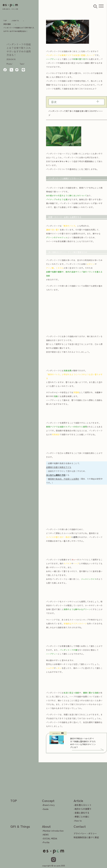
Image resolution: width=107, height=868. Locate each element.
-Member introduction (53, 831)
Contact (80, 826)
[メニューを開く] (101, 6)
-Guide (45, 809)
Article (78, 801)
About (46, 826)
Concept (48, 801)
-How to (78, 821)
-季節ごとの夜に (81, 817)
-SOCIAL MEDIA (50, 838)
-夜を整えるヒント (83, 805)
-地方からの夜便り (83, 809)
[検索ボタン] (95, 6)
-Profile (46, 842)
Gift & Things (20, 826)
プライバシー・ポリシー (85, 833)
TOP (14, 801)
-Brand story (48, 805)
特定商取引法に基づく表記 (86, 837)
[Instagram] (53, 860)
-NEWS (45, 835)
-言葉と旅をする (81, 813)
